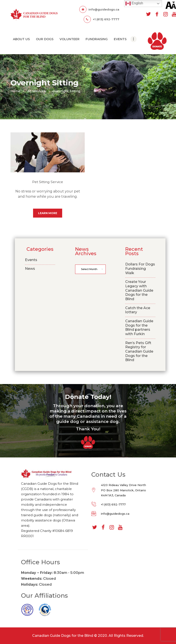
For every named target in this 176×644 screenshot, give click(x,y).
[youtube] (120, 527)
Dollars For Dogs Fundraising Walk (140, 268)
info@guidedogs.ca (115, 514)
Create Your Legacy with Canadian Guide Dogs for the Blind (139, 290)
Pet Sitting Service (48, 182)
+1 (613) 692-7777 (113, 504)
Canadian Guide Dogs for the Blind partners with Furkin (139, 327)
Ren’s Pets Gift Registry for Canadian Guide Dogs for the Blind (139, 351)
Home (15, 91)
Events (31, 260)
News (30, 269)
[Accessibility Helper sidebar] (171, 5)
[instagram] (165, 14)
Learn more (48, 213)
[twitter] (148, 14)
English (134, 3)
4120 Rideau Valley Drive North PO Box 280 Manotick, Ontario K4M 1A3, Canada (123, 490)
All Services (36, 91)
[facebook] (157, 14)
